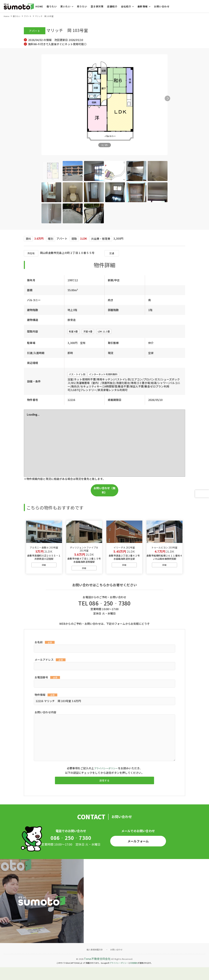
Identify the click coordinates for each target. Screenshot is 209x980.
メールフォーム (138, 853)
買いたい (66, 6)
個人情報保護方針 (95, 962)
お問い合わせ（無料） (104, 490)
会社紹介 (126, 6)
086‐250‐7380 (71, 850)
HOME (39, 6)
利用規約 (134, 976)
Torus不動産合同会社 (97, 971)
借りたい (52, 6)
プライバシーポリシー (106, 777)
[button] (181, 98)
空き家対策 (97, 6)
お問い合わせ (162, 6)
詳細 (44, 573)
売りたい (82, 6)
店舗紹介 (112, 6)
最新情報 (143, 6)
